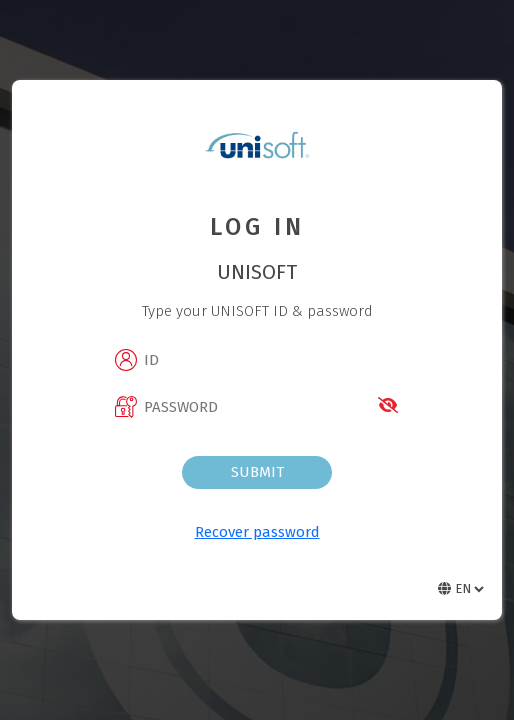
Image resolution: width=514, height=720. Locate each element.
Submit (257, 472)
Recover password (257, 532)
